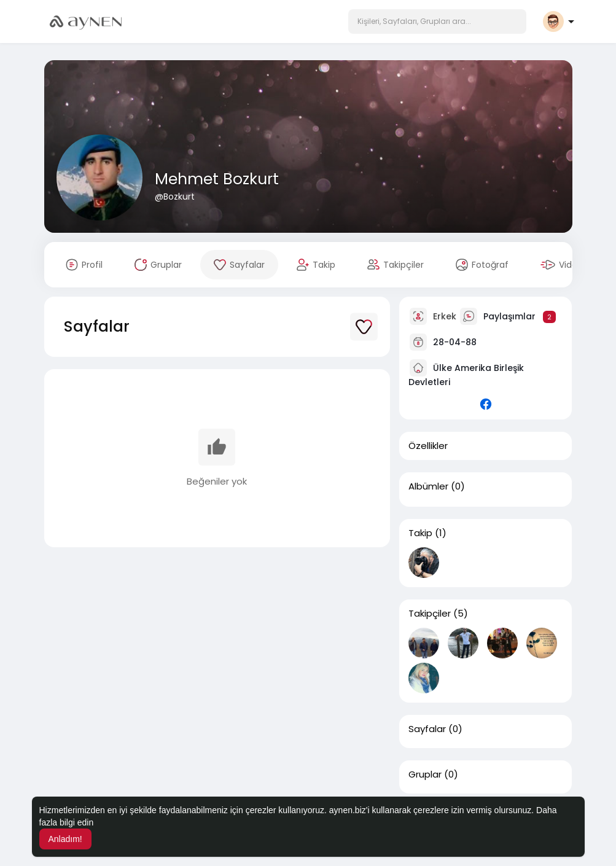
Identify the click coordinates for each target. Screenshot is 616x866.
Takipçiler (430, 614)
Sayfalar (427, 729)
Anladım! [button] (65, 839)
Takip (420, 533)
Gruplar (425, 774)
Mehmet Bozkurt (217, 179)
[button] (437, 21)
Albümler (428, 486)
